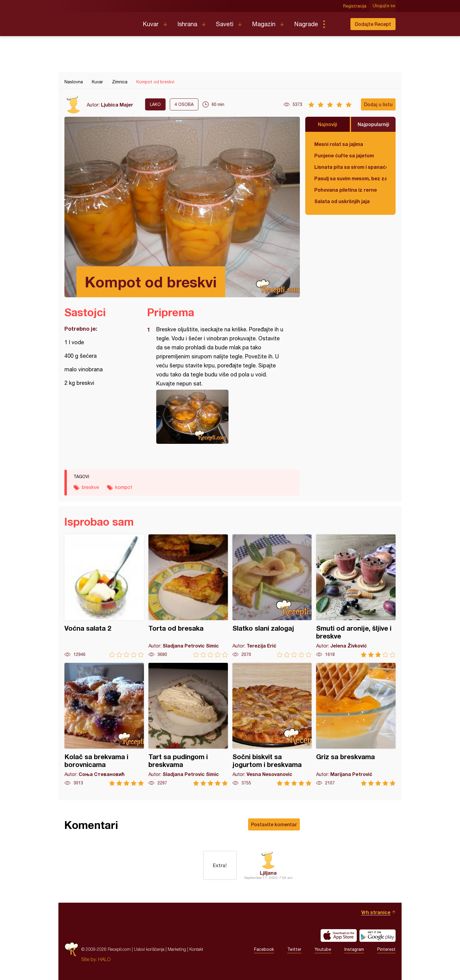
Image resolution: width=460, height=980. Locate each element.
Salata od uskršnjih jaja (342, 201)
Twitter (294, 949)
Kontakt (196, 949)
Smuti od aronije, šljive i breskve (356, 596)
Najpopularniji (373, 124)
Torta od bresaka (188, 596)
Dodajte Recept (373, 24)
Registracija (355, 6)
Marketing (177, 949)
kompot (124, 487)
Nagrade (306, 24)
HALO (104, 959)
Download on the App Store (339, 935)
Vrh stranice (376, 912)
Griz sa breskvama (356, 724)
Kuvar (151, 24)
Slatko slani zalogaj (272, 596)
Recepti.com (99, 22)
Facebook (264, 949)
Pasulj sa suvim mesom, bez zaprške (350, 178)
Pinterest (386, 949)
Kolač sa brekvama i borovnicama (104, 724)
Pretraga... (336, 24)
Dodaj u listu (378, 104)
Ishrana (187, 24)
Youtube (323, 949)
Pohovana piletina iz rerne (346, 190)
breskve (90, 487)
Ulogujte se (384, 6)
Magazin (264, 24)
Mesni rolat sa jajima (339, 144)
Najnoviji (328, 124)
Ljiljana (268, 873)
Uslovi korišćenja (149, 949)
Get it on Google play (378, 935)
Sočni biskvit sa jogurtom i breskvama (272, 724)
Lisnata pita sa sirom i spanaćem (350, 167)
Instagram (354, 949)
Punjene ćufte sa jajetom (344, 155)
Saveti (225, 24)
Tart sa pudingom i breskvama (188, 724)
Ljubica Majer (117, 105)
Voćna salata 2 (104, 596)
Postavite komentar (274, 824)
